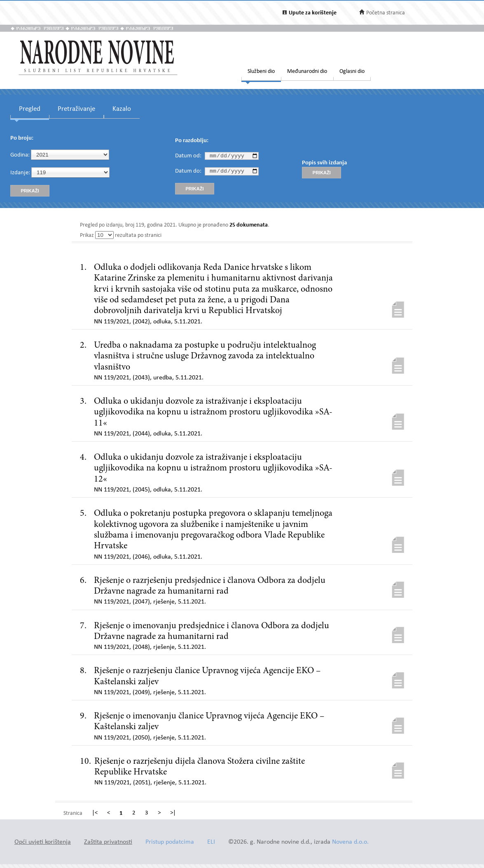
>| (173, 813)
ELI (211, 842)
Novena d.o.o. (350, 842)
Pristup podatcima (170, 842)
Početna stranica (386, 13)
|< (95, 813)
